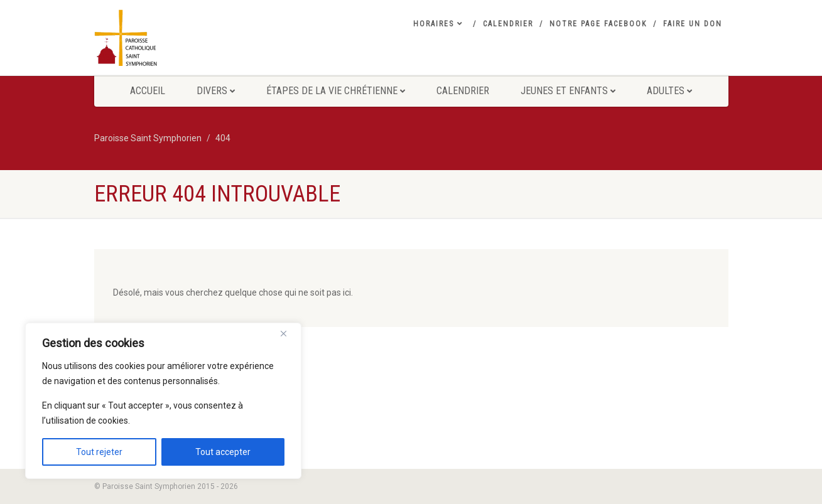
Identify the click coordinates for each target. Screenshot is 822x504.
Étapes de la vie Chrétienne (336, 91)
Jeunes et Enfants (568, 91)
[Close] (288, 333)
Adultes (669, 91)
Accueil (148, 91)
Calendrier (508, 24)
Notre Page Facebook (598, 24)
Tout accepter (223, 452)
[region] (163, 401)
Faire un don (693, 24)
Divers (216, 91)
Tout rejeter (99, 452)
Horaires (438, 24)
